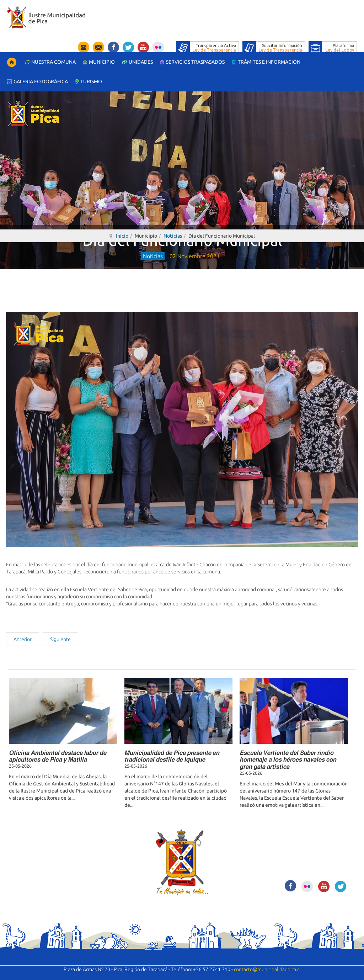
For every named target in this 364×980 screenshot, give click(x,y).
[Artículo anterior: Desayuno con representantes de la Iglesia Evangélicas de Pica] (23, 639)
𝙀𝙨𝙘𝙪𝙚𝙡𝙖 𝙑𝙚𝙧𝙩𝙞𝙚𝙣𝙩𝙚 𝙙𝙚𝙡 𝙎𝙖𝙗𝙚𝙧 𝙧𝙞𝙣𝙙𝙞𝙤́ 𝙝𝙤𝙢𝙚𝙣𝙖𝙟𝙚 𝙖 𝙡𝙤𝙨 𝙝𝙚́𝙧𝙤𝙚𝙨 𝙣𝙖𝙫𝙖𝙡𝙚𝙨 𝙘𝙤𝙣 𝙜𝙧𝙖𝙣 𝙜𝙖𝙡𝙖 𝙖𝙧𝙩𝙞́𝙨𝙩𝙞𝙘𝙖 (288, 759)
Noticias (173, 236)
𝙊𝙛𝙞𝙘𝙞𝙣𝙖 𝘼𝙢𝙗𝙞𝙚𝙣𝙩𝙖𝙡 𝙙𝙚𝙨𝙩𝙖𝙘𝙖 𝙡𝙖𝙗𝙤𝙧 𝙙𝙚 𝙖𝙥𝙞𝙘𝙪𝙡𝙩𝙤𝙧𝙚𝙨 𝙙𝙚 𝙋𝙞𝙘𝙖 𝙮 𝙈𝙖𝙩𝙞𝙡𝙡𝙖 (58, 756)
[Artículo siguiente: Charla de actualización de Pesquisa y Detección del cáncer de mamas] (60, 639)
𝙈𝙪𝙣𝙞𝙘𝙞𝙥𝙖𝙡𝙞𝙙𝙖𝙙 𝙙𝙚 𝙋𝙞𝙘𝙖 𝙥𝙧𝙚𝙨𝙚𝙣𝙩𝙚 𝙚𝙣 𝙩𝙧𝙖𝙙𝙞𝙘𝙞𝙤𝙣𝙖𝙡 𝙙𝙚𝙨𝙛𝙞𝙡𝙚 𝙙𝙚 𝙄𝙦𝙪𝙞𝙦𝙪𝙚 (172, 756)
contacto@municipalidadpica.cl (267, 969)
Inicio (122, 236)
